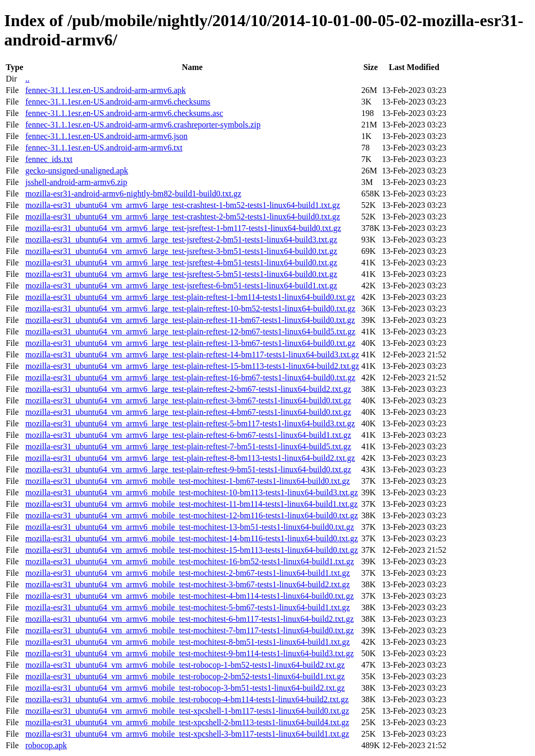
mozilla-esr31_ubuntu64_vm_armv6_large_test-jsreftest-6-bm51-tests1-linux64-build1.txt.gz (181, 286)
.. (27, 79)
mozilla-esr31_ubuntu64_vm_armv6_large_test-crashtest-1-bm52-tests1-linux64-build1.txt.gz (182, 205)
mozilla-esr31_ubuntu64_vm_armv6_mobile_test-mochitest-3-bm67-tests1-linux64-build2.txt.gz (187, 584)
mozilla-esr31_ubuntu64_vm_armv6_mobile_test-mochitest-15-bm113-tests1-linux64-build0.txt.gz (191, 550)
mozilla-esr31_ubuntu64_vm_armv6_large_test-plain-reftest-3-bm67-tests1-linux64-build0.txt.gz (188, 400)
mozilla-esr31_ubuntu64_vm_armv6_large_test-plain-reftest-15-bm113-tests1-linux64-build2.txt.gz (192, 366)
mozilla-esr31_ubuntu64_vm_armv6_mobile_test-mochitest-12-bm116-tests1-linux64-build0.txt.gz (191, 515)
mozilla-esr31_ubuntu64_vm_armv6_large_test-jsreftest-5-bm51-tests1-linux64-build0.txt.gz (181, 274)
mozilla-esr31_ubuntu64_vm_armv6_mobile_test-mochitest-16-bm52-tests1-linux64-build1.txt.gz (189, 561)
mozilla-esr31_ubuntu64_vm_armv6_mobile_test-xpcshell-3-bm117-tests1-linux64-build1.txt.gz (187, 734)
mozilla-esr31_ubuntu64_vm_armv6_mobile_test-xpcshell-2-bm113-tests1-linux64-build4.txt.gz (187, 722)
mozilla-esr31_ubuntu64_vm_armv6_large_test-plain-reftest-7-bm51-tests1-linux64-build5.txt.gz (188, 446)
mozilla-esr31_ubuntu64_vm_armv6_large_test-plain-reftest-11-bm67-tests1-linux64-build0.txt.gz (190, 320)
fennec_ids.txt (49, 159)
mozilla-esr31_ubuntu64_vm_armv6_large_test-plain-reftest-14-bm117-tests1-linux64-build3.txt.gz (192, 354)
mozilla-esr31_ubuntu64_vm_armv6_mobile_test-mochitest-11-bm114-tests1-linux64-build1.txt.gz (191, 504)
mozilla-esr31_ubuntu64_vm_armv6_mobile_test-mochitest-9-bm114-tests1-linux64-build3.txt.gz (189, 653)
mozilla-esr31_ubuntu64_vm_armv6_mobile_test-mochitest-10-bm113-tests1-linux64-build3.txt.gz (191, 492)
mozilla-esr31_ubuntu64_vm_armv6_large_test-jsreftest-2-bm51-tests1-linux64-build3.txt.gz (181, 240)
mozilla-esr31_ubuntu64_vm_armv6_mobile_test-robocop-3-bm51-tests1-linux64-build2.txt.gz (185, 688)
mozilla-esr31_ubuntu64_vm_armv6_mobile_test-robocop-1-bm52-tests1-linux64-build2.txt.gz (185, 665)
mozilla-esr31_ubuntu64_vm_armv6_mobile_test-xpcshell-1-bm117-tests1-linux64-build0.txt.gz (187, 711)
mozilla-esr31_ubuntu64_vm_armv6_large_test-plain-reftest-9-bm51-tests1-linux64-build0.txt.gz (188, 469)
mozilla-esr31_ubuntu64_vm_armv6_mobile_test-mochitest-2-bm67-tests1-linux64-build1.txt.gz (187, 573)
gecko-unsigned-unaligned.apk (77, 171)
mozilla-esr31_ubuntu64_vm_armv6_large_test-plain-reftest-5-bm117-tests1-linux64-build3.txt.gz (190, 423)
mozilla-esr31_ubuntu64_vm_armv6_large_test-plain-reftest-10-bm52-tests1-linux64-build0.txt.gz (190, 309)
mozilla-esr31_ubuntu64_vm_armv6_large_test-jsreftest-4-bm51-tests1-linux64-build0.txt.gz (181, 263)
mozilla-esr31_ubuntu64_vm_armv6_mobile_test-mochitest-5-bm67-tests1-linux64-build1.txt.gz (187, 607)
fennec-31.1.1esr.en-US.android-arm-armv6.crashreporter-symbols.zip (143, 125)
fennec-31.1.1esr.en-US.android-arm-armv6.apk (105, 90)
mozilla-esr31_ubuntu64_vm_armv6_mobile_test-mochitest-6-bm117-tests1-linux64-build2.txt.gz (189, 619)
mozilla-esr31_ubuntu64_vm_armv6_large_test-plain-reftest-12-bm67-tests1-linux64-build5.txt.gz (190, 332)
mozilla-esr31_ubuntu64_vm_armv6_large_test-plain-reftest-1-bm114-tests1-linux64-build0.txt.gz (190, 297)
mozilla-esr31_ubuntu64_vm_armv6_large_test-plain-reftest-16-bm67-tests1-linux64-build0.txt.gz (190, 377)
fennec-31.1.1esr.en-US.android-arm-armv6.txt (104, 148)
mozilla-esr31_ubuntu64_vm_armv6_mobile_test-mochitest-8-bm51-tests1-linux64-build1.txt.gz (187, 642)
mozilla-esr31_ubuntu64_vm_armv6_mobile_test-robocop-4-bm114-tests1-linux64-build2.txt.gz (187, 699)
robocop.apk (46, 745)
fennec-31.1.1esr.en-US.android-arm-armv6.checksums (118, 102)
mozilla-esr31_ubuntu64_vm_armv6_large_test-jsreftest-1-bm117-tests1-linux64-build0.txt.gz (183, 228)
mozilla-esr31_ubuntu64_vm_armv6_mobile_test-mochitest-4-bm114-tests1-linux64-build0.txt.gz (189, 596)
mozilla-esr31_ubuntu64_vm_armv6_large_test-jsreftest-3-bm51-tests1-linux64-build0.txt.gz (181, 251)
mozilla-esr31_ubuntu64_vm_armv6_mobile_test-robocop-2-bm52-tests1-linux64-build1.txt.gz (185, 676)
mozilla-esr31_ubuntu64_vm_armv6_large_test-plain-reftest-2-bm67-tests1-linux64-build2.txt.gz (188, 389)
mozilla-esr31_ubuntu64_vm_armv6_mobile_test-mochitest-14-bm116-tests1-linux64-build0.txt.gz (191, 538)
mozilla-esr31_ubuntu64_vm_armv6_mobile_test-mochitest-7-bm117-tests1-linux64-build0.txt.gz (189, 630)
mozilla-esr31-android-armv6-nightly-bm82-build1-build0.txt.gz (133, 194)
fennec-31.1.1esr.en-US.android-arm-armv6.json (106, 136)
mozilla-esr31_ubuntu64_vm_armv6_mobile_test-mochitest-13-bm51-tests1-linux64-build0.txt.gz (189, 527)
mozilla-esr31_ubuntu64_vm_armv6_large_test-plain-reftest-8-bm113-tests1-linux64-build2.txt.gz (190, 458)
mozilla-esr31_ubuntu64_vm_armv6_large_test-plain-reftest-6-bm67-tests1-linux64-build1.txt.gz (188, 435)
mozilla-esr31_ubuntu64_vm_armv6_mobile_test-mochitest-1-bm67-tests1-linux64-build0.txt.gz (187, 481)
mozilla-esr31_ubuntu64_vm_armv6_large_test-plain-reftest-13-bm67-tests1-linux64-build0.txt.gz (190, 343)
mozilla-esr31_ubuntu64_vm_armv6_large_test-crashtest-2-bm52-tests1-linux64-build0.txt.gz (182, 217)
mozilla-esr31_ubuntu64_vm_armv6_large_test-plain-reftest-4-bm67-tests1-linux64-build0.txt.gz (188, 412)
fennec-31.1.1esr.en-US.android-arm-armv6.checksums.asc (124, 113)
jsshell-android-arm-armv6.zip (76, 182)
